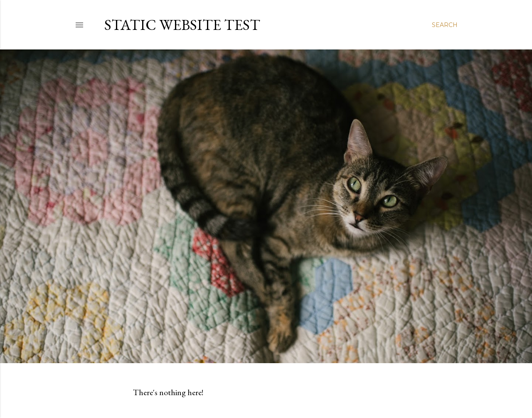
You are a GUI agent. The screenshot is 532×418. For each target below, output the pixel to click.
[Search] (445, 25)
